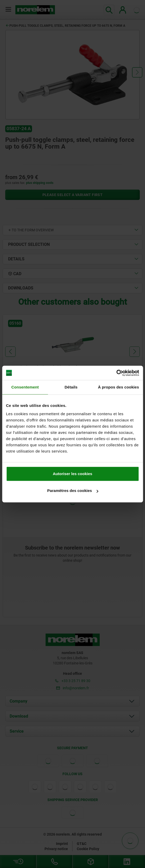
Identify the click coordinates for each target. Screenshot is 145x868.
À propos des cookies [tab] (118, 387)
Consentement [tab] (25, 387)
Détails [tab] (71, 387)
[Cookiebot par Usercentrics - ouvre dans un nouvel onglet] (116, 373)
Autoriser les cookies (73, 474)
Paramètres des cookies (73, 491)
